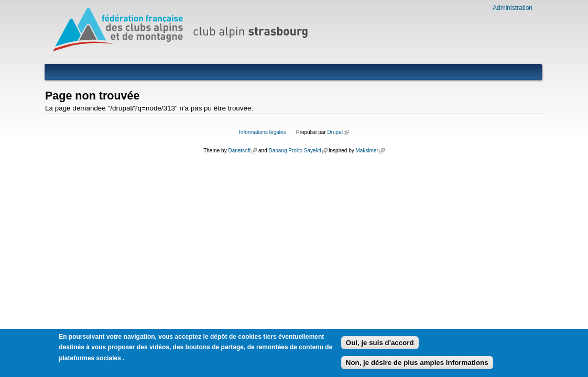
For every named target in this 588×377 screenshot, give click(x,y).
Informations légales (263, 132)
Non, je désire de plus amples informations (417, 364)
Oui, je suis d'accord (380, 344)
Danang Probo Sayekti (298, 151)
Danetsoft (242, 151)
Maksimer (370, 151)
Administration (513, 8)
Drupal (338, 132)
